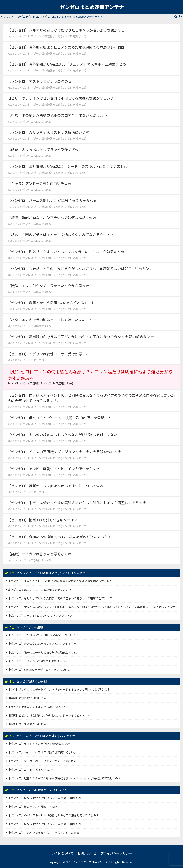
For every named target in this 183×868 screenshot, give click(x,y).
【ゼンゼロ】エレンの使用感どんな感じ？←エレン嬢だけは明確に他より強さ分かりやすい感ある (91, 377)
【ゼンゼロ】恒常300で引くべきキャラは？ (42, 520)
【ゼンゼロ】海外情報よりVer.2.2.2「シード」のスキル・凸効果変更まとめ (68, 166)
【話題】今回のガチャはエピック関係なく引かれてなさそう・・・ (61, 234)
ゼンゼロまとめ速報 (35, 360)
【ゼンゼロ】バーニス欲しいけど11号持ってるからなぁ (52, 200)
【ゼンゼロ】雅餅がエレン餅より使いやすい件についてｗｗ (55, 486)
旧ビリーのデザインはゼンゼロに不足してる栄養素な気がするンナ (61, 98)
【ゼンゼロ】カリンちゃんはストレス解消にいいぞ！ (50, 132)
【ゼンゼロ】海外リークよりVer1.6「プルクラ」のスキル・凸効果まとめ (66, 252)
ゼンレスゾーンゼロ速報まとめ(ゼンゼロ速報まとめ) (55, 36)
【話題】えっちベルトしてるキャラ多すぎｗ (43, 149)
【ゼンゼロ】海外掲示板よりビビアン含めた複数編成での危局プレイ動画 (66, 47)
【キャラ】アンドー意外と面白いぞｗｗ (39, 183)
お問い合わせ (87, 853)
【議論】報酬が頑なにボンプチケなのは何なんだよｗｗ (52, 217)
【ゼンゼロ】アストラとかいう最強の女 (39, 81)
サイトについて (62, 853)
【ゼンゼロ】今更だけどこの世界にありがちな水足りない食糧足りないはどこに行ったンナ (80, 268)
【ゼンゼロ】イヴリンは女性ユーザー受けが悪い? (47, 354)
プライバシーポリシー (116, 853)
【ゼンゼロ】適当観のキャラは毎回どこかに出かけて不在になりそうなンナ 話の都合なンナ (81, 337)
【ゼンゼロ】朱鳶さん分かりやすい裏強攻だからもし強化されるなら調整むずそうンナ (77, 503)
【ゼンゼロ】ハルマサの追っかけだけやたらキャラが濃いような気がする (66, 30)
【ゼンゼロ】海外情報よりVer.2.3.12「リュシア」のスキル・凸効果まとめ (67, 64)
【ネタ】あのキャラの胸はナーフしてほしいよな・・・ (52, 320)
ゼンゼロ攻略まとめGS (37, 122)
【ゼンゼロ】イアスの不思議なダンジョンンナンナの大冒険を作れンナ (64, 452)
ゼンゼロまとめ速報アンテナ (92, 7)
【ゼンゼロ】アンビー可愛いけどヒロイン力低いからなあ (54, 469)
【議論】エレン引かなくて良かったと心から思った (48, 286)
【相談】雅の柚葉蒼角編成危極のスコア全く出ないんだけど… (57, 115)
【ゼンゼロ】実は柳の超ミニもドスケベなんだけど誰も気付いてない (62, 434)
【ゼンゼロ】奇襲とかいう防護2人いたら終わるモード (51, 303)
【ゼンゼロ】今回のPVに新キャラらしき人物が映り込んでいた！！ (61, 537)
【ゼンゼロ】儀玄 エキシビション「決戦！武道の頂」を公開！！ (59, 418)
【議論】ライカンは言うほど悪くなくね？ (41, 554)
